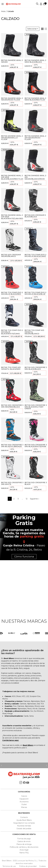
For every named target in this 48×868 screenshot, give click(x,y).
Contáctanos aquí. (11, 740)
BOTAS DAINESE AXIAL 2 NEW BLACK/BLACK (35, 61)
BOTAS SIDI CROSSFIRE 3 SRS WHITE (12, 483)
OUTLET (5, 110)
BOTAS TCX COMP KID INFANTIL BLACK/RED (11, 368)
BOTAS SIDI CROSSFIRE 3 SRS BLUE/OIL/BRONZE (12, 446)
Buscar (37, 4)
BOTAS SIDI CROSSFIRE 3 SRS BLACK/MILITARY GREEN (36, 407)
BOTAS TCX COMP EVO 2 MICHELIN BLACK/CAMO (35, 256)
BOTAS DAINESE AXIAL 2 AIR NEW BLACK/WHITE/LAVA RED (12, 217)
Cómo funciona (24, 557)
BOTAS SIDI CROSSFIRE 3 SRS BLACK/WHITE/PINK (36, 446)
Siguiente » (35, 499)
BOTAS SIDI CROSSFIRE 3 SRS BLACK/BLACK (36, 368)
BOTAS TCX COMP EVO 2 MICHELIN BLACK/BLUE (35, 293)
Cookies (42, 866)
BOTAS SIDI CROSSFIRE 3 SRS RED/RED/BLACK (12, 406)
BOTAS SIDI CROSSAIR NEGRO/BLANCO (11, 256)
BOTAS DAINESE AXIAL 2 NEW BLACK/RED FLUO (35, 99)
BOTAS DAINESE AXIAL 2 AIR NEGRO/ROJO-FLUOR (35, 138)
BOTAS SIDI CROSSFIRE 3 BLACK (36, 483)
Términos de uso (9, 866)
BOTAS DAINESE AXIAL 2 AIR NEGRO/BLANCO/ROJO (35, 177)
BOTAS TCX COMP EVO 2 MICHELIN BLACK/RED (12, 293)
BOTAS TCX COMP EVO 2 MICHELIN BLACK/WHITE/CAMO (12, 332)
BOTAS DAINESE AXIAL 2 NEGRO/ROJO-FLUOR (12, 99)
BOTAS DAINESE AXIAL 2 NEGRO (12, 61)
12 (27, 499)
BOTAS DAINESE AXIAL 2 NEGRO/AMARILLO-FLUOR (12, 138)
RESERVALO (30, 34)
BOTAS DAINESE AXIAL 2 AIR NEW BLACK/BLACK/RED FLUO (12, 177)
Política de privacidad (28, 866)
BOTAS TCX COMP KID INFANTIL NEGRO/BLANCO (34, 332)
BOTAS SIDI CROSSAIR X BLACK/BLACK (35, 216)
